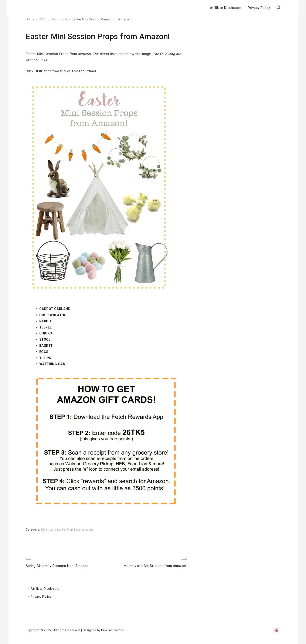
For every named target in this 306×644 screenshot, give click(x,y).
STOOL (45, 339)
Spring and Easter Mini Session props (68, 530)
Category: (33, 530)
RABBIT (46, 321)
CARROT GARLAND (55, 309)
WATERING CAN (52, 364)
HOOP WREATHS (53, 315)
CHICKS (46, 333)
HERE (39, 71)
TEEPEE (46, 327)
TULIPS (46, 358)
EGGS (44, 352)
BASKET (46, 346)
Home (30, 19)
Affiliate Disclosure (222, 8)
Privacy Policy (255, 8)
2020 (43, 19)
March (56, 19)
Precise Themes (113, 630)
